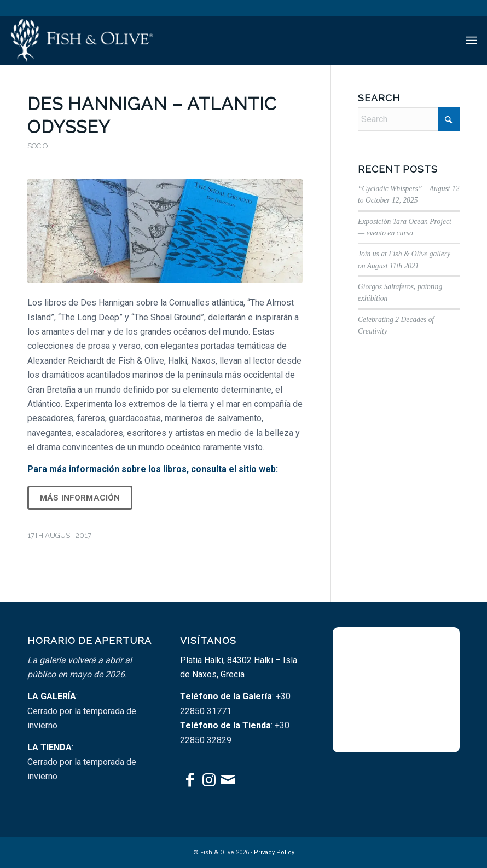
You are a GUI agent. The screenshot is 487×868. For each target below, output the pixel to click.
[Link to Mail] (228, 780)
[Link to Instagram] (209, 780)
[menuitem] (471, 41)
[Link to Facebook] (190, 780)
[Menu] (471, 41)
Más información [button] (80, 498)
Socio (37, 146)
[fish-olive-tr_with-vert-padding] (81, 41)
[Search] (409, 119)
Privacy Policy (274, 852)
